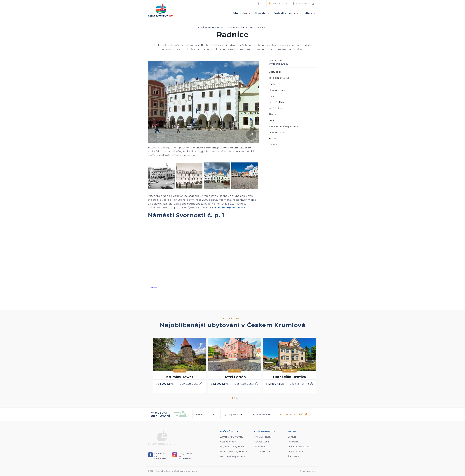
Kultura (309, 13)
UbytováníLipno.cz (297, 452)
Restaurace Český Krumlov (234, 452)
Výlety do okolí (276, 72)
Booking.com (276, 61)
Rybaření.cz (294, 442)
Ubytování (242, 13)
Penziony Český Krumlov (233, 456)
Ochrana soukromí (308, 471)
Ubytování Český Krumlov (233, 447)
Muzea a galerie (277, 90)
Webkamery (299, 4)
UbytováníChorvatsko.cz (300, 447)
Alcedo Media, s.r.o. (164, 471)
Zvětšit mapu (153, 288)
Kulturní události (277, 102)
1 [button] (232, 398)
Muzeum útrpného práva (229, 208)
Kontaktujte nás (262, 452)
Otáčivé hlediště (228, 442)
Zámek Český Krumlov (232, 437)
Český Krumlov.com (209, 27)
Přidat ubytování (263, 437)
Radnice (262, 27)
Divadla (272, 96)
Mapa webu (260, 447)
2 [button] (235, 398)
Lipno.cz (292, 437)
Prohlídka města (286, 13)
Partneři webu (262, 442)
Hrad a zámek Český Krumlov (284, 126)
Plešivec (273, 114)
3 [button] (237, 398)
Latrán (272, 120)
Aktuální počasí (278, 3)
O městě (262, 13)
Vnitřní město (249, 27)
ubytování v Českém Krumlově (256, 325)
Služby (272, 84)
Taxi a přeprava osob (279, 78)
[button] (205, 415)
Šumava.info (294, 456)
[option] (180, 365)
